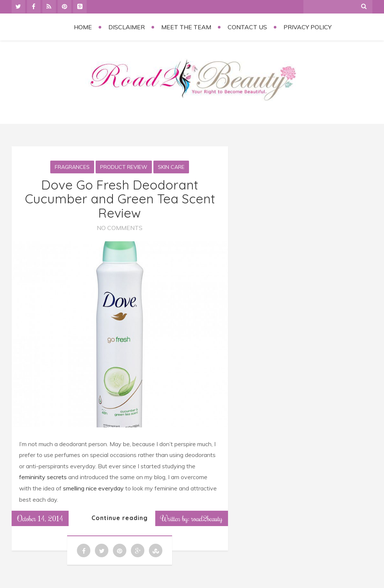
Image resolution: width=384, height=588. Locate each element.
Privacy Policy (307, 27)
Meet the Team (186, 27)
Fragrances (72, 167)
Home (83, 27)
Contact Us (247, 27)
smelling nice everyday (93, 488)
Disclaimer (127, 27)
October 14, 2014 (40, 518)
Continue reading (120, 518)
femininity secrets (44, 477)
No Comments (120, 228)
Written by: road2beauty (192, 518)
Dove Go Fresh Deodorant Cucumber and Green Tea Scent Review (120, 199)
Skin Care (171, 167)
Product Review (124, 167)
